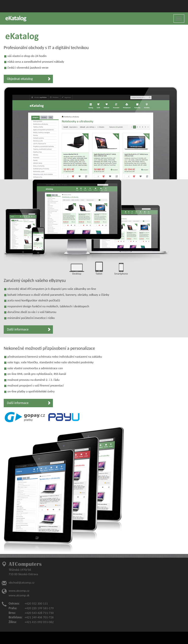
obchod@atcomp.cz (22, 582)
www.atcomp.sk (19, 595)
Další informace (29, 329)
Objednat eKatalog (29, 79)
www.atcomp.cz (19, 591)
